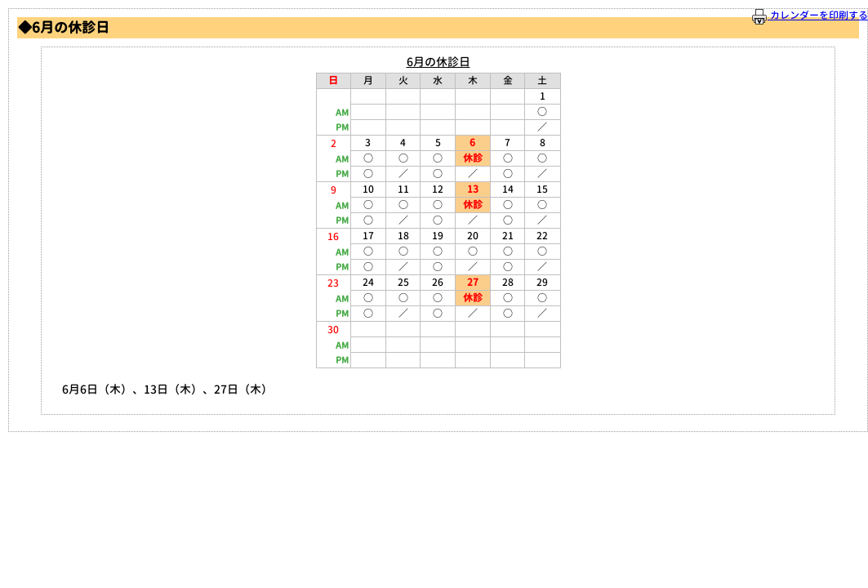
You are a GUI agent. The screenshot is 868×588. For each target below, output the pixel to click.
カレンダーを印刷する (810, 16)
